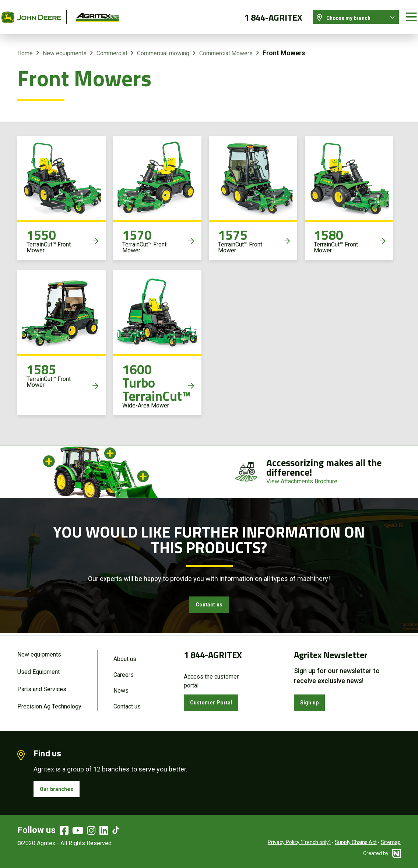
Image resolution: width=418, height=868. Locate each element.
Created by (382, 853)
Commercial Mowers (226, 45)
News (121, 686)
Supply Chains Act (356, 842)
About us (125, 652)
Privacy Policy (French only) (299, 842)
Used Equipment (38, 666)
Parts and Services (42, 685)
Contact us (209, 598)
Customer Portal (216, 698)
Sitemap (391, 842)
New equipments (65, 45)
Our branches (61, 787)
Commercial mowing (163, 45)
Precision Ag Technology (49, 703)
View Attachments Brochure (302, 473)
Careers (124, 669)
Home (25, 45)
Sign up (313, 698)
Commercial (112, 45)
